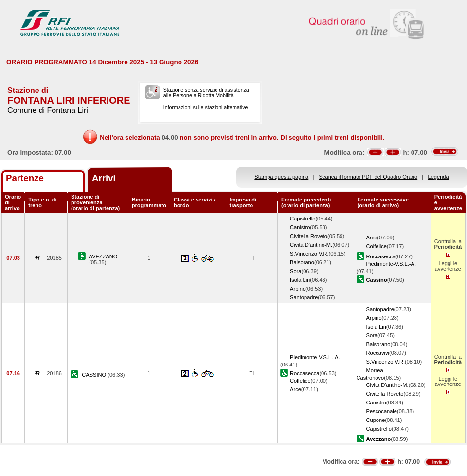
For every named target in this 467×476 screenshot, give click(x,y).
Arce (372, 238)
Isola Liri (300, 280)
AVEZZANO (103, 256)
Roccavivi (378, 353)
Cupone (376, 420)
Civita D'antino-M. (311, 245)
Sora (296, 271)
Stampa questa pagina (281, 177)
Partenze (25, 178)
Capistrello (303, 219)
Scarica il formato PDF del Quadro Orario (368, 177)
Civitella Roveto (309, 236)
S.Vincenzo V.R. (309, 254)
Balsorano (302, 262)
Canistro (300, 227)
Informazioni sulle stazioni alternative (206, 107)
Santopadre (304, 297)
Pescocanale (382, 411)
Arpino (298, 289)
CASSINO (95, 375)
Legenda (439, 177)
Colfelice (377, 246)
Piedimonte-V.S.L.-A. (391, 264)
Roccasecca (381, 256)
